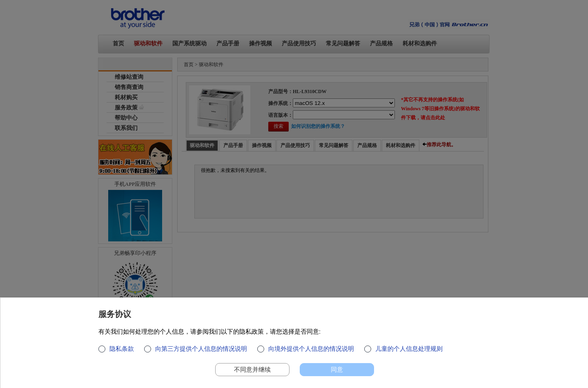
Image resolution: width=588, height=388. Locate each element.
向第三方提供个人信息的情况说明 (201, 349)
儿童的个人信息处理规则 (409, 349)
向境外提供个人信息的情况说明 (311, 349)
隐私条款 (122, 349)
